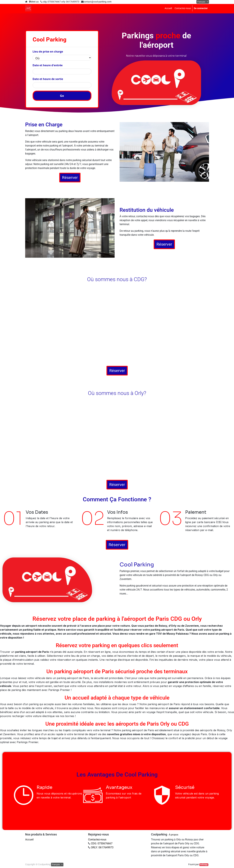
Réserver (70, 178)
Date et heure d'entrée (48, 65)
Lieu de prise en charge (48, 52)
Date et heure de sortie (48, 79)
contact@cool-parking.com (97, 2)
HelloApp (204, 865)
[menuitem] (168, 8)
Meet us (34, 2)
